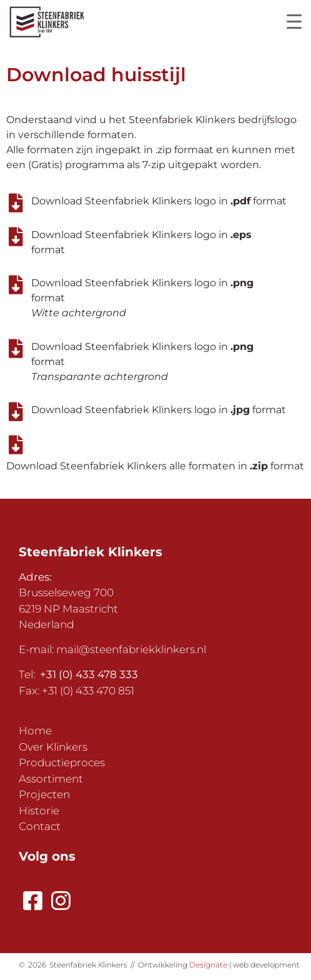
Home (35, 731)
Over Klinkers (53, 747)
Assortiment (51, 779)
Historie (39, 811)
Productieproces (62, 762)
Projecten (44, 794)
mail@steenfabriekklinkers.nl (131, 649)
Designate (208, 965)
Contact (40, 826)
